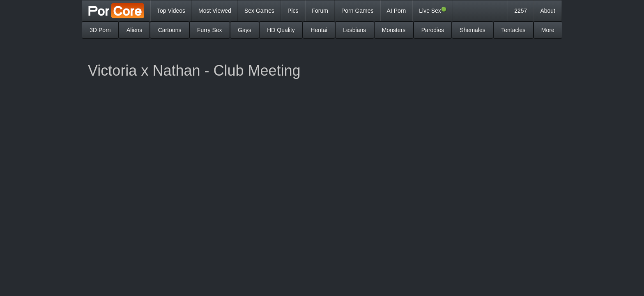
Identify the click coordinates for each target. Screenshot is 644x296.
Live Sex (433, 10)
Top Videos (171, 11)
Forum (320, 11)
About (548, 11)
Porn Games (358, 11)
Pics (293, 11)
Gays (245, 30)
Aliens (134, 30)
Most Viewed (215, 11)
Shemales (472, 30)
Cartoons (170, 30)
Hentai (319, 30)
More (548, 30)
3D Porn (100, 30)
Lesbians (354, 30)
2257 (521, 11)
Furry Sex (210, 30)
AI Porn (397, 11)
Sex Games (259, 11)
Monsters (394, 30)
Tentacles (513, 30)
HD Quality (281, 30)
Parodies (433, 30)
